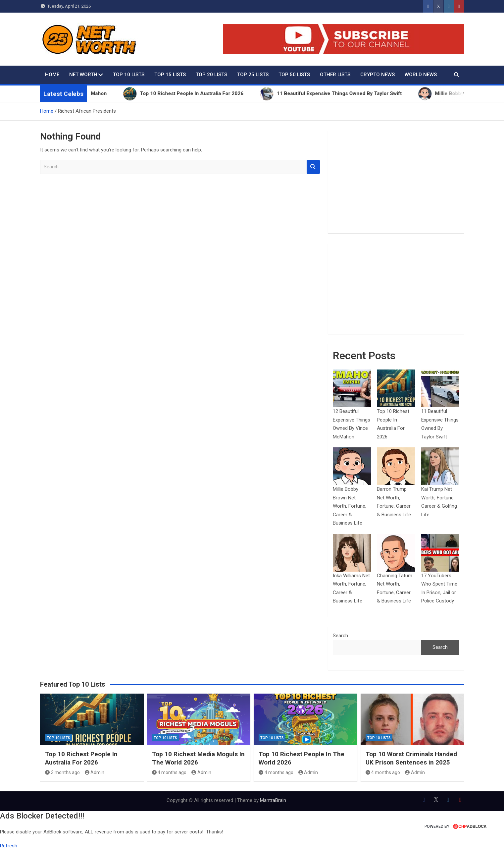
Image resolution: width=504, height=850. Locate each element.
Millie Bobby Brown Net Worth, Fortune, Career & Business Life (350, 506)
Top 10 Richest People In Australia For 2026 (81, 758)
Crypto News (378, 75)
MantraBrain (273, 800)
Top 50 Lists (294, 75)
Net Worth (83, 75)
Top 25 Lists (253, 75)
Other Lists (335, 75)
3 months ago (62, 772)
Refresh (9, 846)
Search (313, 167)
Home (52, 75)
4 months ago (169, 772)
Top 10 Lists (129, 75)
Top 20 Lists (211, 75)
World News (421, 75)
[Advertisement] (396, 182)
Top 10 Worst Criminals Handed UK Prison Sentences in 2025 (411, 758)
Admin (95, 772)
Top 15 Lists (170, 75)
